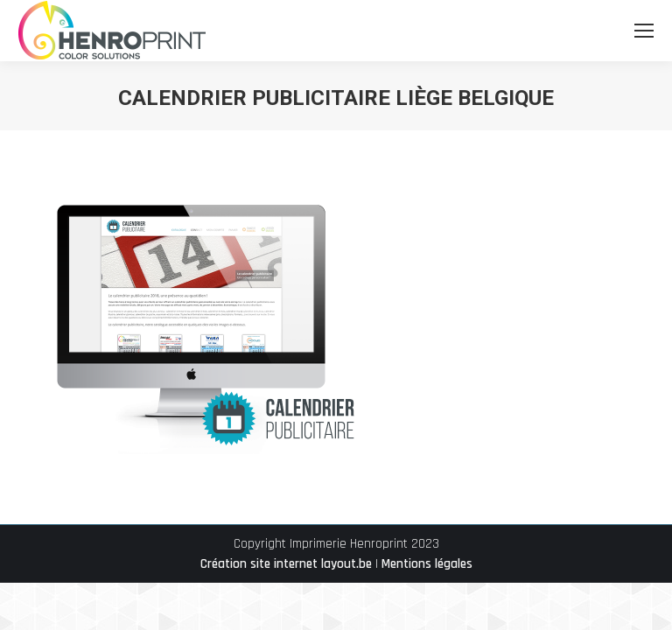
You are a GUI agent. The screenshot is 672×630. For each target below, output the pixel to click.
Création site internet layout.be (286, 564)
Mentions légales (427, 564)
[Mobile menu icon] (644, 31)
